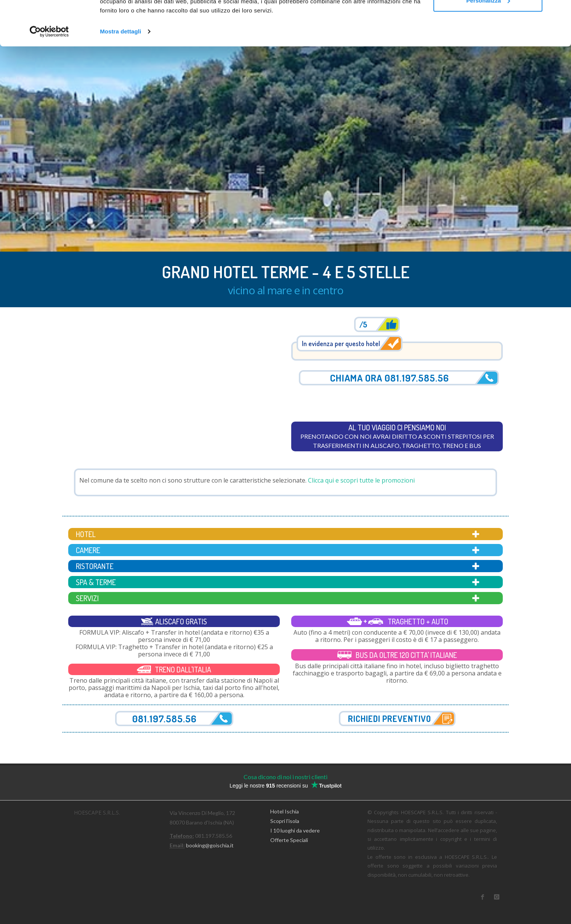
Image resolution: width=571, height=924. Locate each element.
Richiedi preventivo (390, 719)
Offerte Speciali (289, 840)
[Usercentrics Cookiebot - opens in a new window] (49, 76)
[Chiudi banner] (559, 12)
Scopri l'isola (285, 821)
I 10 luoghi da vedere (295, 830)
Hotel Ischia (285, 811)
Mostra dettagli (120, 76)
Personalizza (488, 45)
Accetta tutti (488, 20)
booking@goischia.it (210, 845)
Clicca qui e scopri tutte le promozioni (361, 480)
